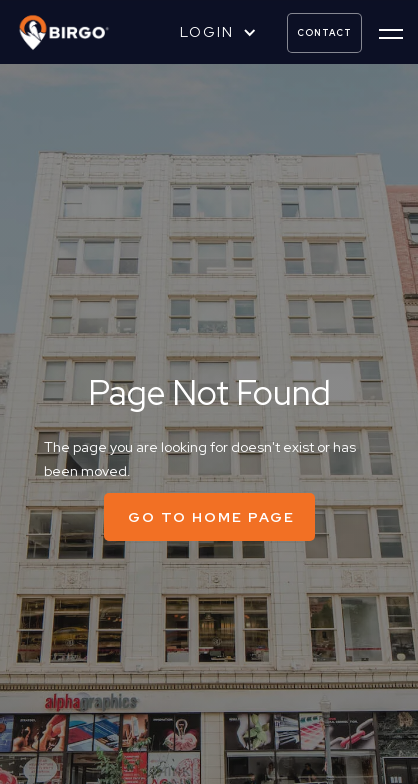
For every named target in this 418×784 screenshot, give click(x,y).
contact (324, 33)
